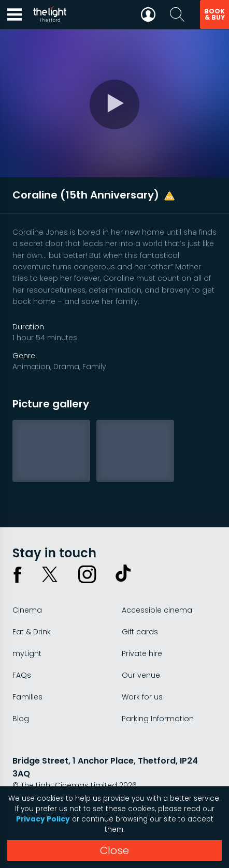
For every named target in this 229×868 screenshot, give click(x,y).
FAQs (22, 675)
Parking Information (158, 719)
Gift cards (140, 632)
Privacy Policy (43, 819)
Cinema (27, 610)
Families (27, 697)
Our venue (141, 675)
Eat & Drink (32, 632)
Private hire (142, 653)
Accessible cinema (157, 610)
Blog (21, 719)
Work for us (142, 697)
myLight (27, 653)
